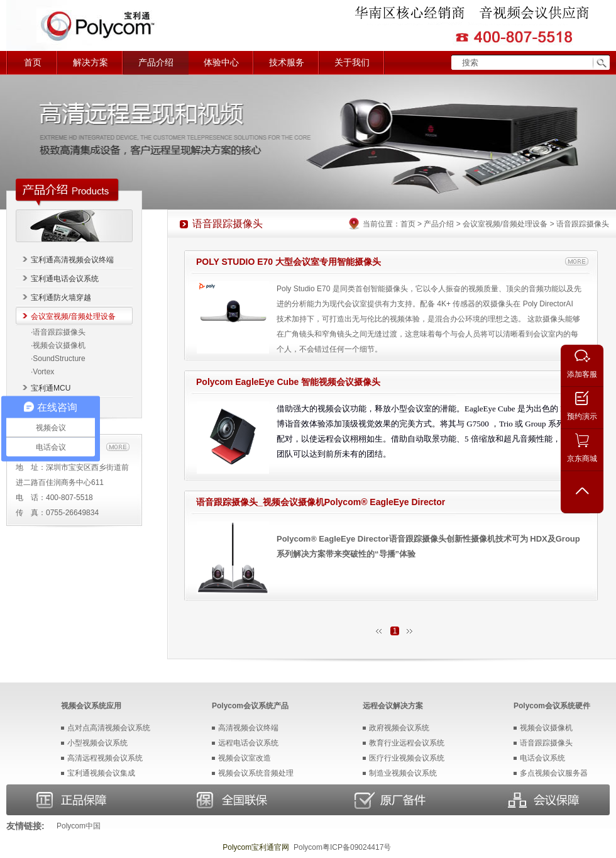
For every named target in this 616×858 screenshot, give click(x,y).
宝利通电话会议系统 (65, 279)
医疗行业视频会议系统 (407, 758)
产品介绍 (156, 63)
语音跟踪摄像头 (546, 743)
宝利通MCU (51, 388)
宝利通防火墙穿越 (61, 298)
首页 (33, 63)
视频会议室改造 (245, 758)
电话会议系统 (542, 758)
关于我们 (352, 63)
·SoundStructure (58, 359)
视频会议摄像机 (546, 728)
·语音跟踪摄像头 (58, 332)
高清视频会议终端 (248, 728)
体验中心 (221, 63)
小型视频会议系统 (97, 743)
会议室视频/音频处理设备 (73, 316)
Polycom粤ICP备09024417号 (342, 847)
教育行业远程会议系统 (407, 743)
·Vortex (42, 372)
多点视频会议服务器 (554, 773)
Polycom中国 (79, 826)
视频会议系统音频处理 (256, 773)
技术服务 (287, 63)
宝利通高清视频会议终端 (72, 260)
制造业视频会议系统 (403, 773)
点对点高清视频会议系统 (109, 728)
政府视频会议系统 (399, 728)
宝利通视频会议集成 (101, 773)
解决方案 (91, 63)
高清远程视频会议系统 (105, 758)
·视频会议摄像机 (58, 345)
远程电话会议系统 (248, 743)
